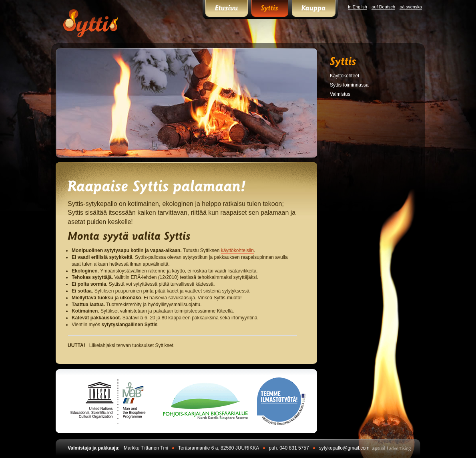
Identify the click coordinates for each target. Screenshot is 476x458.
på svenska (411, 7)
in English (358, 7)
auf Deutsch (383, 7)
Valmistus (340, 94)
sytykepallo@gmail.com (344, 448)
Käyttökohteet (344, 76)
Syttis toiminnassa (349, 85)
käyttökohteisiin (237, 250)
